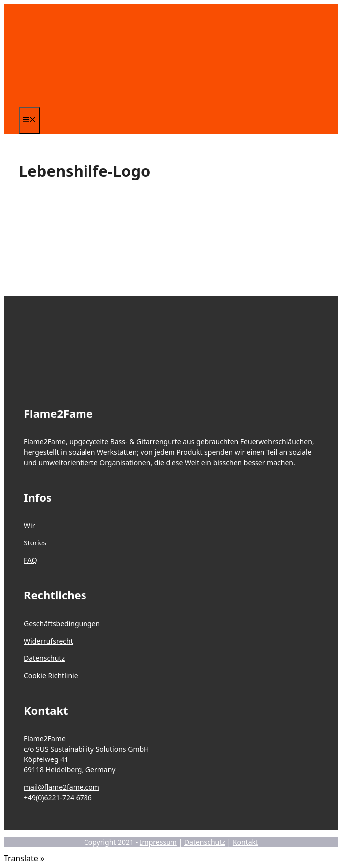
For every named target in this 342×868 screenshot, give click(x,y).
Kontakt (245, 842)
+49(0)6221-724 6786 (58, 798)
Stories (35, 543)
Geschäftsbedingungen (62, 623)
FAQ (31, 560)
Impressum (158, 842)
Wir (29, 525)
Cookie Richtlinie (51, 676)
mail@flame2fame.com (62, 787)
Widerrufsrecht (48, 641)
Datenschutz (44, 658)
